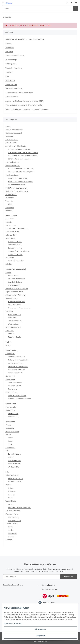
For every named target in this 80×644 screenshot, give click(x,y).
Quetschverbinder (15, 383)
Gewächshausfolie (12, 232)
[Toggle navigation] (3, 1)
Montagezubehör (15, 520)
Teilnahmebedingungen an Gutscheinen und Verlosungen (27, 109)
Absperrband (13, 276)
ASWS (10, 498)
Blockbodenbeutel (12, 175)
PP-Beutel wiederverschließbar (20, 149)
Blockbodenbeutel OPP (17, 185)
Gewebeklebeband (15, 282)
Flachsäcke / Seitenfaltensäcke (17, 191)
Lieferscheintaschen (13, 327)
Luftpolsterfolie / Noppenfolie (17, 288)
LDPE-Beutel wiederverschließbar (21, 159)
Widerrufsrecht (11, 84)
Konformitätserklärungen (15, 56)
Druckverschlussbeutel (14, 130)
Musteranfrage (11, 60)
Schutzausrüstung (12, 431)
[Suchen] (37, 8)
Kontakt (8, 43)
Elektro (8, 435)
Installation (12, 533)
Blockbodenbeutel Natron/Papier (20, 181)
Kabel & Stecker (14, 464)
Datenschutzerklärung (46, 569)
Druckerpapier (11, 407)
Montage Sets (13, 517)
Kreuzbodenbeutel (12, 162)
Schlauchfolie (11, 238)
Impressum (10, 72)
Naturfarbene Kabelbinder (18, 360)
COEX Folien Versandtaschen (16, 188)
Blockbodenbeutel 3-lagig (18, 178)
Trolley (8, 345)
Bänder (8, 272)
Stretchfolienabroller (16, 261)
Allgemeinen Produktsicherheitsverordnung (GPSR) (25, 101)
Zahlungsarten (11, 64)
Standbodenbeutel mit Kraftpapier (21, 172)
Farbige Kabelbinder (16, 363)
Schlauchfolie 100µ (15, 248)
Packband (12, 334)
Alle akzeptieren (40, 629)
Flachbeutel (10, 136)
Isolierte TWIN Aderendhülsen (19, 399)
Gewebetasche (11, 194)
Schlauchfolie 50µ (15, 241)
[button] (67, 2)
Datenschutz (10, 80)
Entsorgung (10, 428)
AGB (7, 76)
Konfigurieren (40, 636)
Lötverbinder (10, 376)
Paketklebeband (14, 285)
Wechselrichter (14, 467)
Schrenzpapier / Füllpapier (15, 295)
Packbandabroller (15, 337)
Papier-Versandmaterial (14, 292)
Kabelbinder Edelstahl (17, 370)
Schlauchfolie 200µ (15, 254)
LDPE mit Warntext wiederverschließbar (23, 152)
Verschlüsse (10, 201)
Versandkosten (48, 585)
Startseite (9, 51)
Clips (10, 204)
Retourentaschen (15, 305)
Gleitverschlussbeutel (14, 133)
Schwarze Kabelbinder (17, 357)
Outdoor (9, 211)
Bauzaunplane (11, 225)
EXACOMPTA (10, 410)
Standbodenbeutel (12, 165)
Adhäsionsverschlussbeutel (16, 146)
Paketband (9, 330)
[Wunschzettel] (71, 2)
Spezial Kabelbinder (16, 373)
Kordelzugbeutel (12, 139)
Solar (7, 451)
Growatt (11, 504)
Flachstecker (13, 389)
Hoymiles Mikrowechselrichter (19, 507)
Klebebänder (10, 447)
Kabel (10, 441)
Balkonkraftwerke (15, 454)
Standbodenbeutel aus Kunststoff (21, 169)
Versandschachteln (15, 321)
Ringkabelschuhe (15, 386)
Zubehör (9, 264)
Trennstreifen (13, 417)
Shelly (10, 438)
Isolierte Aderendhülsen (17, 395)
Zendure (11, 495)
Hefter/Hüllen (13, 413)
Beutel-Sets (10, 207)
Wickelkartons (13, 324)
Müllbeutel (10, 198)
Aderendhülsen (11, 392)
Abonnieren (69, 577)
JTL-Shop (44, 641)
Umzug (8, 425)
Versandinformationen (14, 68)
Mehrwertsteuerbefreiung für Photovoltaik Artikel (24, 105)
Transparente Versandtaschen (20, 308)
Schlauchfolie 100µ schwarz (19, 251)
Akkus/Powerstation (15, 478)
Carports (9, 540)
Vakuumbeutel (11, 143)
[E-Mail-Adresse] (32, 577)
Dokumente (10, 47)
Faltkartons (12, 318)
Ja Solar (11, 488)
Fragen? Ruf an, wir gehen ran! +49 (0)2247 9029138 (25, 39)
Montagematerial (15, 460)
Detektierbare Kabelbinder (18, 366)
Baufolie (9, 222)
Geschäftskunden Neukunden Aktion (19, 93)
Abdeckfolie (10, 219)
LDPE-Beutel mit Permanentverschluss (22, 156)
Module (11, 457)
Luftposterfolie (11, 235)
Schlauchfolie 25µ (15, 245)
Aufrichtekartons (14, 314)
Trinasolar (12, 491)
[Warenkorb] (76, 2)
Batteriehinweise (12, 97)
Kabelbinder (10, 353)
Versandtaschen (12, 298)
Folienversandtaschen (16, 301)
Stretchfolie (10, 258)
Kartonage (9, 311)
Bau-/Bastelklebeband (16, 279)
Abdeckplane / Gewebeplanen (17, 229)
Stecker (11, 444)
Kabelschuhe (10, 379)
